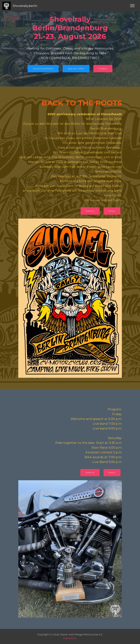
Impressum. (70, 638)
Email (112, 211)
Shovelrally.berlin (25, 6)
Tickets (103, 69)
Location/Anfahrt (43, 69)
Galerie (90, 473)
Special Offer (76, 69)
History (90, 211)
